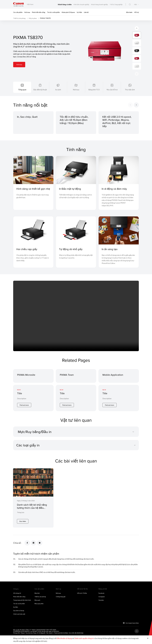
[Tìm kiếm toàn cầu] (130, 4)
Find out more (24, 405)
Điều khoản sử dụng (64, 638)
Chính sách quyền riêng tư (84, 638)
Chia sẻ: (17, 543)
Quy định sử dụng (19, 611)
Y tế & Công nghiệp (116, 4)
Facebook (101, 594)
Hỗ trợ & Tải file (82, 594)
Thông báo (21, 513)
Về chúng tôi (17, 594)
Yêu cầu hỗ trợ (112, 90)
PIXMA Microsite (26, 375)
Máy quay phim (39, 604)
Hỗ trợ (136, 12)
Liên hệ (86, 12)
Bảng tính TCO (94, 90)
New (19, 390)
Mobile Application (113, 375)
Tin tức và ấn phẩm (53, 12)
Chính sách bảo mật (19, 615)
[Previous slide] (137, 74)
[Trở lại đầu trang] (137, 632)
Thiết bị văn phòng (40, 597)
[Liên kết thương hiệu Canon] (18, 4)
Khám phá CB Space (68, 12)
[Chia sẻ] (27, 544)
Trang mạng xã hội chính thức (22, 601)
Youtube (101, 601)
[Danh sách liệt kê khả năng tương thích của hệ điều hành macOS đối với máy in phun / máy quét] (33, 498)
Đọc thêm (23, 522)
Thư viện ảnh (130, 90)
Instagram (102, 597)
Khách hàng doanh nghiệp (100, 4)
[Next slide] (137, 28)
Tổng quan (22, 90)
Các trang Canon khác (132, 624)
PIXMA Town (67, 375)
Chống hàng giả (61, 597)
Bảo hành (129, 12)
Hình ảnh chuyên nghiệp (81, 4)
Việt (135, 4)
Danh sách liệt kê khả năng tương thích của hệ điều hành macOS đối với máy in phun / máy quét (32, 510)
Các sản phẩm (18, 12)
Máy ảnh (37, 594)
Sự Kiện (79, 12)
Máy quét (37, 601)
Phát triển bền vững (39, 12)
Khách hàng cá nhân (65, 4)
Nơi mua (27, 12)
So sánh (58, 90)
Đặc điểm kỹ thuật (40, 90)
